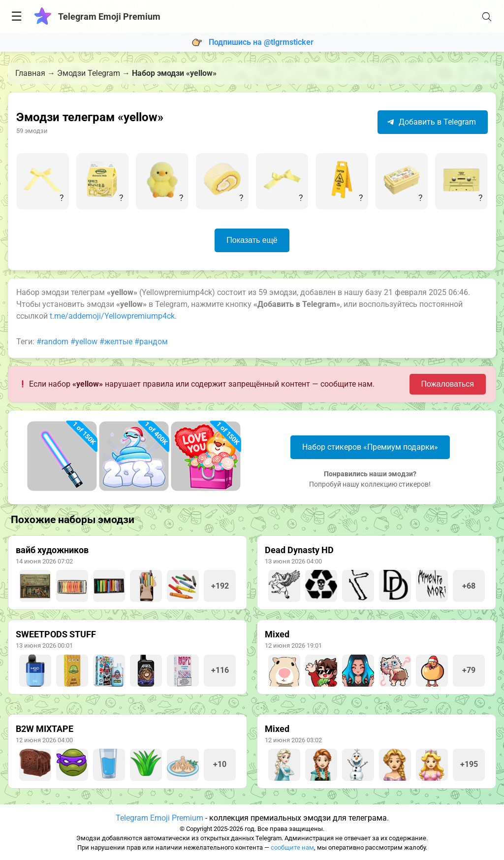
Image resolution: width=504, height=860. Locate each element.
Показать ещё (252, 240)
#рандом (151, 342)
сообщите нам (292, 847)
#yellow (84, 342)
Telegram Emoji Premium (159, 818)
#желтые (116, 342)
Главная (30, 73)
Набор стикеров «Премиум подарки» (370, 447)
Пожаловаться (448, 384)
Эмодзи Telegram (89, 73)
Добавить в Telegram (431, 122)
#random (52, 342)
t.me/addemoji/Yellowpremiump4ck (112, 316)
